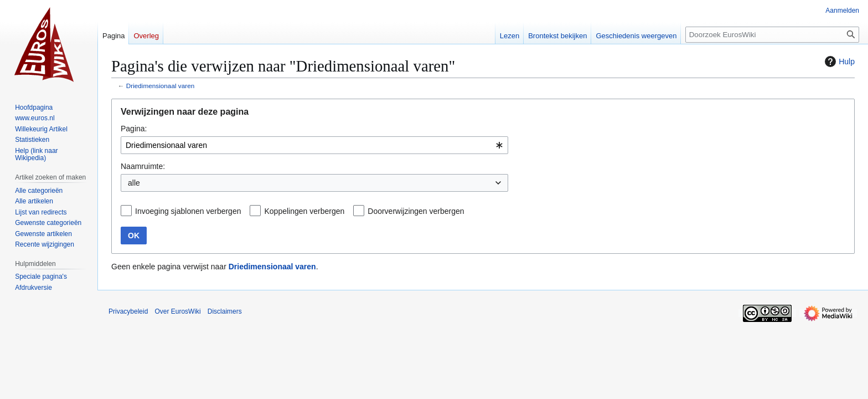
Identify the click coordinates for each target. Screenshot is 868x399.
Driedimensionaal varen (160, 86)
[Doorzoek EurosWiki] (772, 35)
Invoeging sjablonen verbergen (188, 211)
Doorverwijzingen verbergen (416, 211)
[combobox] (314, 145)
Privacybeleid (128, 311)
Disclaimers (225, 311)
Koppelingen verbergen (304, 211)
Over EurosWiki (177, 311)
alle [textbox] (134, 183)
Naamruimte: (143, 166)
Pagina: (134, 129)
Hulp (838, 62)
